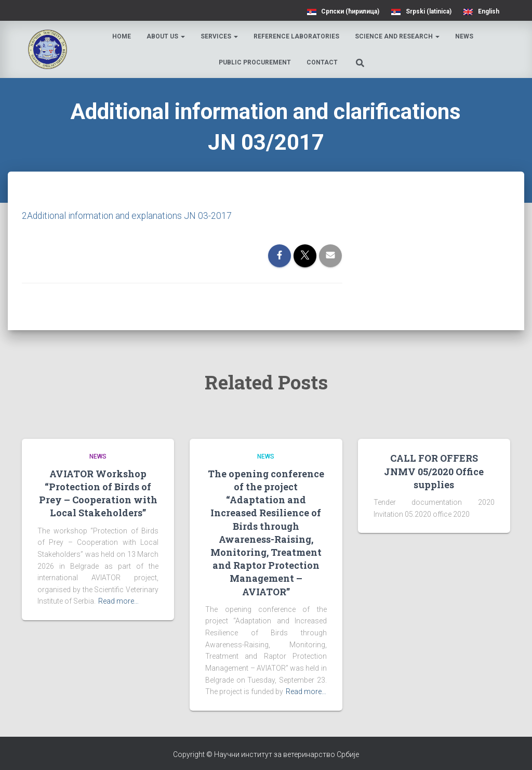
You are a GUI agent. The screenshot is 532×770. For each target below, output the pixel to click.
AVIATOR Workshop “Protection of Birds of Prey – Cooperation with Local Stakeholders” (98, 493)
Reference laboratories (297, 36)
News (465, 36)
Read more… (118, 601)
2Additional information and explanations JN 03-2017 (128, 216)
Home (122, 36)
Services (220, 36)
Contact (323, 62)
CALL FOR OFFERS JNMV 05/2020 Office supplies (434, 471)
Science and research (398, 36)
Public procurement (255, 62)
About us (166, 36)
